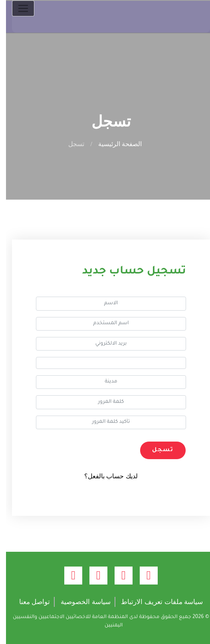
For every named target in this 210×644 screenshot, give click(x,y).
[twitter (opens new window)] (118, 576)
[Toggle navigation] (17, 8)
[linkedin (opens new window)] (67, 576)
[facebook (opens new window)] (143, 576)
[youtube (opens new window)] (92, 576)
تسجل (157, 450)
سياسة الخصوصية (80, 602)
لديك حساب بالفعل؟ (105, 476)
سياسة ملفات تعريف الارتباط (156, 602)
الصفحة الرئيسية (114, 144)
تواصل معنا (29, 602)
